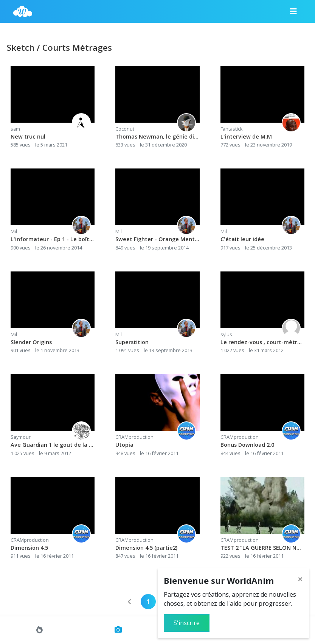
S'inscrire (187, 623)
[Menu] (293, 11)
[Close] (300, 579)
